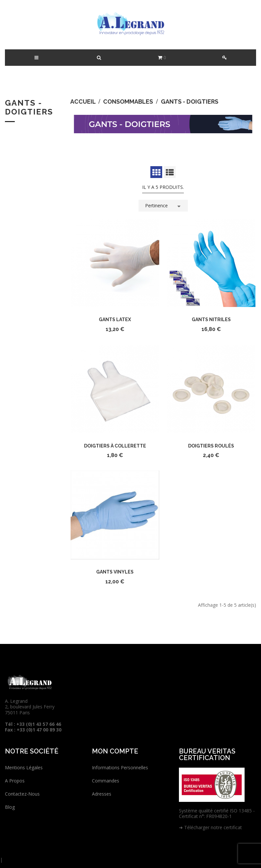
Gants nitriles (211, 319)
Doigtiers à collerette (115, 446)
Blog (10, 807)
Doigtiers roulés (211, 446)
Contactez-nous (22, 794)
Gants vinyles (115, 572)
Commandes (106, 781)
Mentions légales (24, 767)
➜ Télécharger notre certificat (210, 827)
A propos (15, 781)
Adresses (102, 794)
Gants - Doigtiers (29, 107)
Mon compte (115, 751)
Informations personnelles (120, 767)
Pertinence (164, 205)
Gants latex (115, 319)
